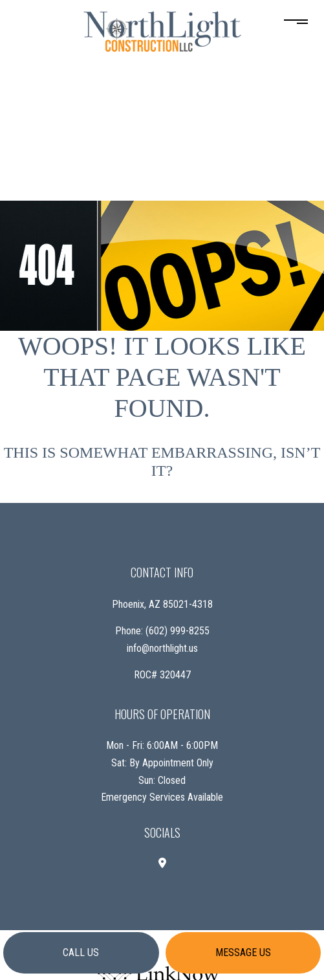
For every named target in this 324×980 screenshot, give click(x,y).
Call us (81, 952)
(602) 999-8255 (178, 631)
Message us (243, 952)
